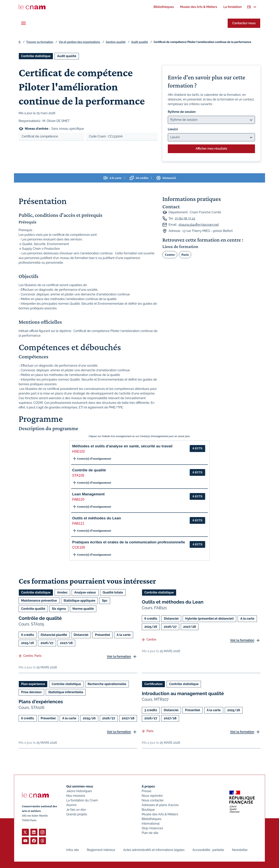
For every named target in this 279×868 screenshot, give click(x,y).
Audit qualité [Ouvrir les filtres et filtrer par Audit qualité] (67, 56)
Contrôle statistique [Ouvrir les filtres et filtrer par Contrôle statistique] (36, 56)
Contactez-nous (244, 23)
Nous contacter (153, 800)
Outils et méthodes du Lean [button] (97, 518)
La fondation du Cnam (82, 800)
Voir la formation (119, 656)
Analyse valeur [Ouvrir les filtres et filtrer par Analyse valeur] (85, 592)
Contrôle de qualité (40, 618)
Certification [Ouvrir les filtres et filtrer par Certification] (153, 684)
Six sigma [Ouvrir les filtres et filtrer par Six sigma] (59, 609)
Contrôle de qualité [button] (89, 470)
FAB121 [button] (78, 523)
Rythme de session (182, 112)
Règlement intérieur (101, 850)
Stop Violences (152, 828)
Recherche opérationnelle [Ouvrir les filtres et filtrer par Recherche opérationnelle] (107, 684)
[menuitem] (164, 7)
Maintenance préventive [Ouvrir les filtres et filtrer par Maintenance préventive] (39, 601)
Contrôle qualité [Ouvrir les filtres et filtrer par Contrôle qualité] (33, 609)
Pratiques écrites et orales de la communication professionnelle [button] (129, 542)
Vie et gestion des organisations (80, 42)
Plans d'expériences (41, 702)
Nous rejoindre (152, 796)
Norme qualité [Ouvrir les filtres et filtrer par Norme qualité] (83, 609)
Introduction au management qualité (183, 693)
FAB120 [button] (78, 499)
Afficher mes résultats (211, 149)
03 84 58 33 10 (185, 218)
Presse (146, 791)
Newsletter (240, 850)
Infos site (73, 850)
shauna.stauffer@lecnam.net (199, 225)
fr (20, 42)
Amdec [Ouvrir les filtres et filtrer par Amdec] (62, 592)
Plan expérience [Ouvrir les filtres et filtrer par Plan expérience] (33, 684)
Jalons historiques (79, 791)
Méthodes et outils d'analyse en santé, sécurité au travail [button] (122, 446)
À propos (148, 786)
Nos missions (76, 796)
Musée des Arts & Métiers (160, 814)
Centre (170, 254)
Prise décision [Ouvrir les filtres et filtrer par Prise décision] (31, 692)
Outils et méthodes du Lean (173, 602)
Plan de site (150, 833)
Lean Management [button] (88, 494)
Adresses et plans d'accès (160, 805)
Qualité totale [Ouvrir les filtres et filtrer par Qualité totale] (113, 592)
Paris (185, 254)
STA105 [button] (78, 475)
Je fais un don (76, 810)
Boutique (148, 810)
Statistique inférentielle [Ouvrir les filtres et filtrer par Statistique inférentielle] (66, 692)
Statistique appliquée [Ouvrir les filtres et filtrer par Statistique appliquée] (79, 601)
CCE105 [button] (79, 547)
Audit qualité (140, 42)
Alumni (71, 805)
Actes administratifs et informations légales (154, 850)
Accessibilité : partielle (208, 850)
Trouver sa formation (40, 42)
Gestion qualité (116, 42)
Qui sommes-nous (80, 786)
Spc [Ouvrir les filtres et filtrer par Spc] (105, 601)
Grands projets (77, 814)
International (151, 824)
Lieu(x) (173, 129)
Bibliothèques (152, 819)
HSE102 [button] (79, 451)
